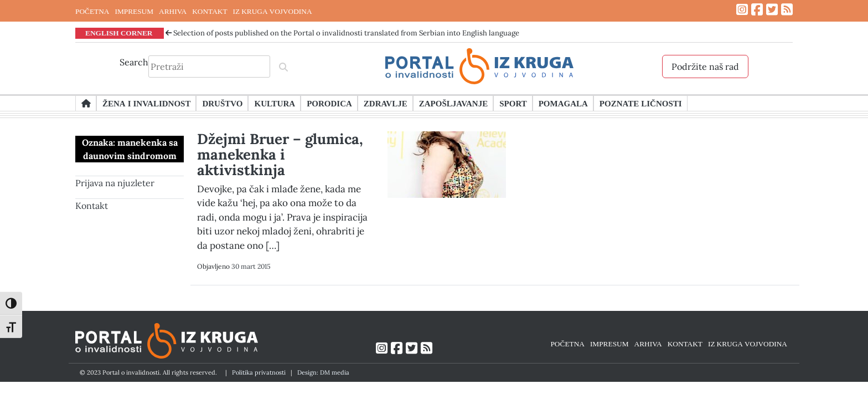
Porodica (329, 103)
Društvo (222, 103)
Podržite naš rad (705, 66)
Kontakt (92, 206)
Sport (513, 103)
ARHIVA (173, 11)
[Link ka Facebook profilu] (757, 10)
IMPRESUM (134, 11)
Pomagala (563, 103)
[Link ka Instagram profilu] (742, 10)
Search (134, 62)
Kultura (275, 103)
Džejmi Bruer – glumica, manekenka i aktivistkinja (280, 154)
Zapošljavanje (453, 103)
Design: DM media (323, 372)
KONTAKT (210, 11)
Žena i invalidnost (146, 103)
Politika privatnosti (259, 372)
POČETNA (92, 11)
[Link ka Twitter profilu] (772, 10)
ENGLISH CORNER (119, 33)
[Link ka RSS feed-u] (787, 10)
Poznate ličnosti (641, 103)
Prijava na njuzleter (115, 183)
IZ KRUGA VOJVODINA (273, 11)
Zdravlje (386, 103)
